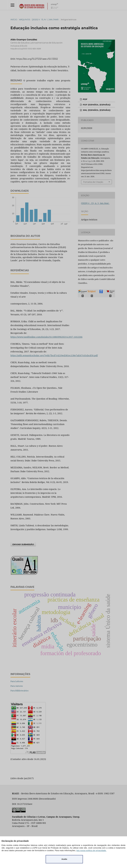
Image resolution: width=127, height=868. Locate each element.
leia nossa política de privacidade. (91, 850)
